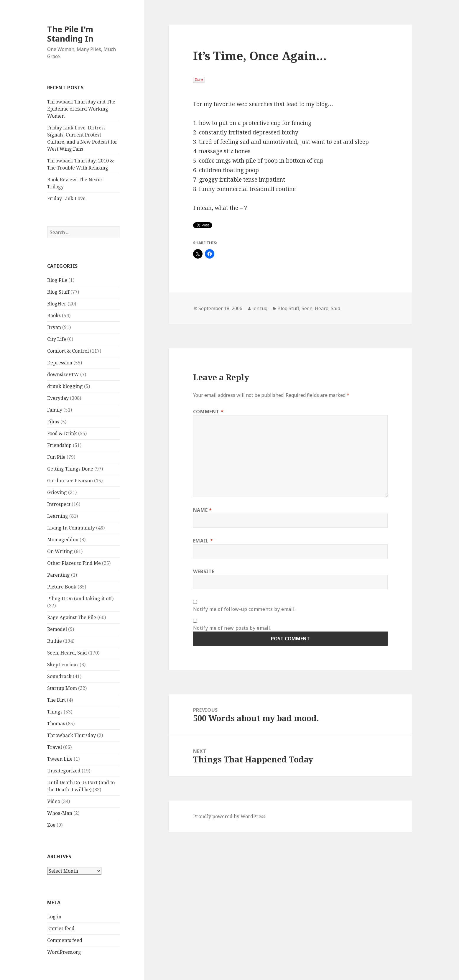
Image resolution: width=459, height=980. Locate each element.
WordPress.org (64, 952)
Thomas (56, 724)
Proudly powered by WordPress (229, 816)
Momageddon (63, 540)
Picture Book (62, 587)
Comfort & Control (68, 351)
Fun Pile (56, 457)
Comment (208, 412)
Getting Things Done (70, 469)
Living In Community (71, 528)
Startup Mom (62, 688)
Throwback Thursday (71, 735)
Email (203, 541)
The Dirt (56, 700)
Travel (55, 747)
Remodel (57, 629)
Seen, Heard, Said (67, 653)
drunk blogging (65, 386)
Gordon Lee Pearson (70, 481)
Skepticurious (63, 665)
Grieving (57, 492)
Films (53, 422)
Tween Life (60, 759)
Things (55, 712)
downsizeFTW (63, 374)
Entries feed (61, 928)
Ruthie (55, 641)
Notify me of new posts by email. (232, 628)
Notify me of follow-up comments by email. (244, 609)
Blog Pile (57, 280)
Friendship (59, 445)
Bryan (54, 327)
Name (203, 510)
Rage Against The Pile (72, 617)
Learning (58, 516)
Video (54, 801)
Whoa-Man (60, 813)
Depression (60, 363)
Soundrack (59, 676)
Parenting (59, 575)
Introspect (59, 504)
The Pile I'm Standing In (70, 34)
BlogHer (57, 304)
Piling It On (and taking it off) (80, 598)
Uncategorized (64, 771)
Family (55, 410)
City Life (57, 339)
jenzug (260, 308)
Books (54, 315)
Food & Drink (62, 433)
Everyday (58, 398)
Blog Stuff (58, 292)
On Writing (60, 551)
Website (204, 571)
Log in (54, 917)
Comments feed (65, 940)
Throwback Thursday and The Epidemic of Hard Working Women (81, 109)
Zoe (51, 825)
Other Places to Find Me (74, 563)
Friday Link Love (66, 198)
